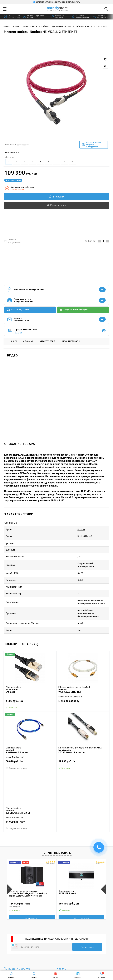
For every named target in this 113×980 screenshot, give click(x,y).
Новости (78, 975)
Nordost (81, 529)
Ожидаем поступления (12, 241)
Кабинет (12, 975)
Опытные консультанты (101, 17)
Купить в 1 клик (56, 205)
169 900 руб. (81, 905)
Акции (56, 975)
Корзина (101, 975)
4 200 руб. (30, 702)
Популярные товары (57, 853)
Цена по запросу (69, 701)
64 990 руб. (30, 823)
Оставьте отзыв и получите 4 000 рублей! (92, 145)
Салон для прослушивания (80, 17)
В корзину (56, 197)
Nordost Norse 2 (85, 536)
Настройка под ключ (57, 17)
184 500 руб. (32, 905)
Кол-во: (92, 241)
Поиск (34, 975)
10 (72, 162)
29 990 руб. (83, 763)
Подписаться (87, 947)
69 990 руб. (30, 763)
